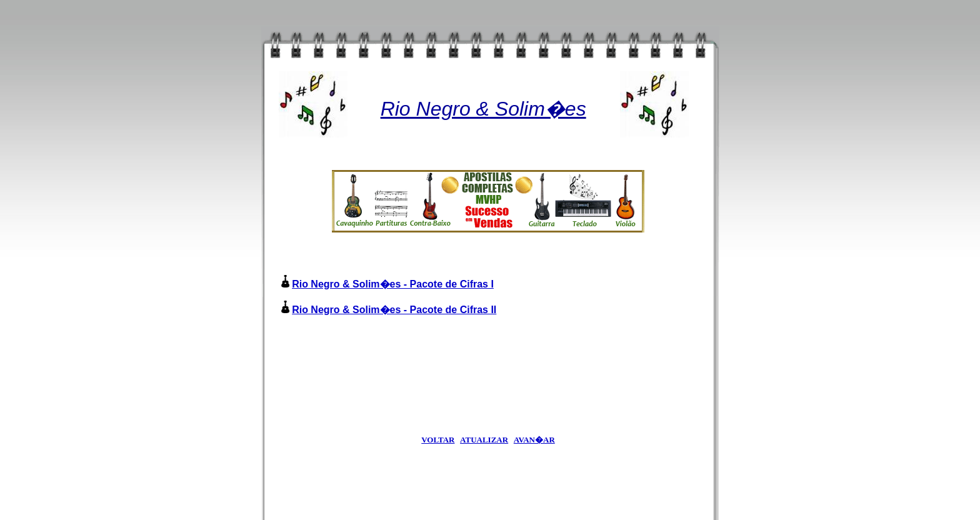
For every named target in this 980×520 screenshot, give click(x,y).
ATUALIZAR (484, 440)
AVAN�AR (534, 440)
